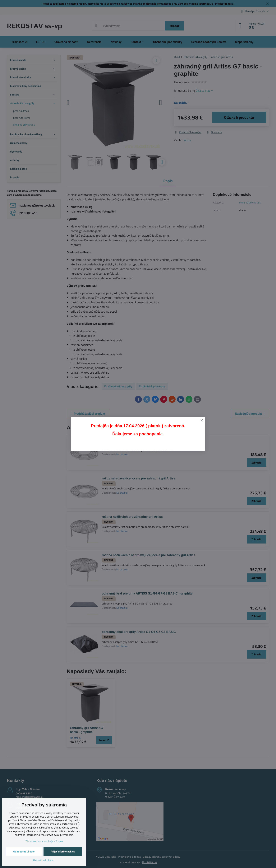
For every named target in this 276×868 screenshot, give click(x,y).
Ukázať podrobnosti (44, 860)
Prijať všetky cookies (63, 851)
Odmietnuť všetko (24, 851)
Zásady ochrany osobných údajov (44, 841)
